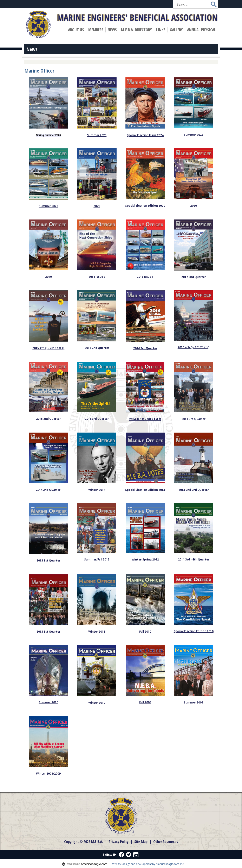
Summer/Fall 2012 (97, 559)
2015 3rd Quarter (97, 419)
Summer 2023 (194, 135)
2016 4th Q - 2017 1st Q (194, 347)
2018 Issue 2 (97, 277)
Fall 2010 (145, 632)
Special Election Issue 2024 (145, 135)
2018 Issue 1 (145, 277)
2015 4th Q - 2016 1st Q (48, 348)
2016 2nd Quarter (97, 348)
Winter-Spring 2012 (145, 559)
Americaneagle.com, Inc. (170, 864)
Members (97, 30)
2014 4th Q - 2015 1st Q (145, 419)
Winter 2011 (97, 632)
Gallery (176, 30)
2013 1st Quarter (48, 560)
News (113, 30)
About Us (77, 30)
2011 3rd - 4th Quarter (194, 559)
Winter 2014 (97, 490)
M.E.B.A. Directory (136, 30)
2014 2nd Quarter (48, 490)
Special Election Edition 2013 (145, 490)
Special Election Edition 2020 (145, 206)
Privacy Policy (119, 842)
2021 (97, 206)
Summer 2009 (194, 702)
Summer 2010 (48, 702)
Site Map (141, 842)
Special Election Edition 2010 (194, 631)
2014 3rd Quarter (194, 419)
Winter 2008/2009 (48, 774)
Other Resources (166, 842)
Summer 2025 (97, 135)
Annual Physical (202, 30)
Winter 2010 (97, 703)
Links (161, 30)
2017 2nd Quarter (194, 277)
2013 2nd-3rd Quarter (194, 490)
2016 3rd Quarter (145, 348)
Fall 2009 (145, 702)
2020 (194, 206)
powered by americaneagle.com (85, 864)
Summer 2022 (48, 206)
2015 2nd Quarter (48, 419)
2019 (48, 277)
